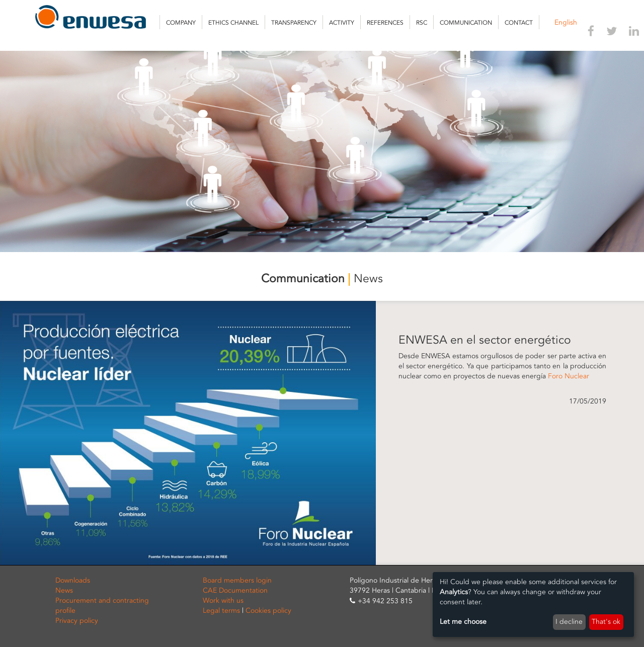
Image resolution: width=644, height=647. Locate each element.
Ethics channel (233, 23)
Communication (466, 23)
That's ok (606, 622)
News (64, 590)
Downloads (73, 580)
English (566, 22)
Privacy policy (77, 621)
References (385, 23)
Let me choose (463, 622)
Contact (519, 23)
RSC (422, 23)
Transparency (294, 23)
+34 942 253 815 (385, 601)
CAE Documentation (235, 590)
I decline (569, 622)
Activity (342, 23)
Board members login (237, 580)
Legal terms (221, 611)
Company (181, 23)
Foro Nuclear (569, 376)
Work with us (223, 600)
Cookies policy (268, 611)
